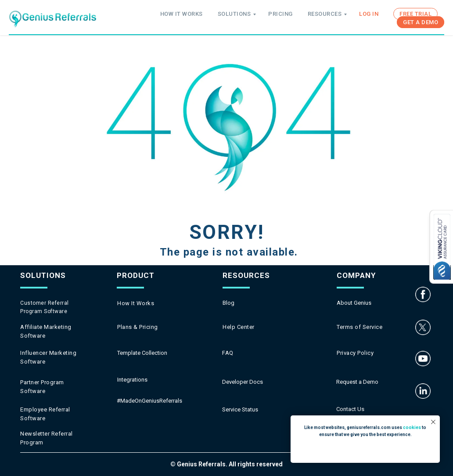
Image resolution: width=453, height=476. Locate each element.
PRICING (280, 14)
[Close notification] (433, 422)
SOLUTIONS (234, 14)
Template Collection (142, 353)
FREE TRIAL (415, 14)
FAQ (228, 353)
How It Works (136, 303)
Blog (228, 303)
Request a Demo (357, 382)
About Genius (354, 303)
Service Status (240, 409)
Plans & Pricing (138, 327)
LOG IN (369, 14)
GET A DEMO (421, 22)
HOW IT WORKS (182, 14)
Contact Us (350, 409)
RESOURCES (325, 14)
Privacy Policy (355, 353)
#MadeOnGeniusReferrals (149, 401)
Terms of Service (360, 327)
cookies (412, 427)
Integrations (132, 380)
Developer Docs (243, 382)
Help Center (239, 327)
